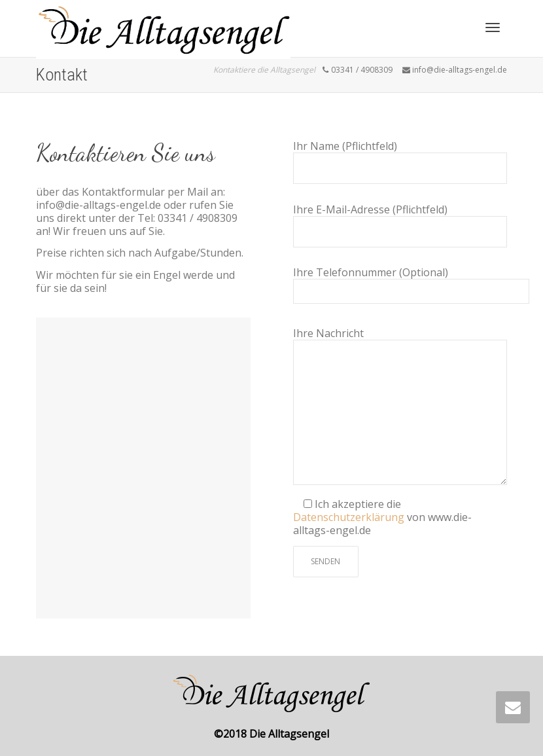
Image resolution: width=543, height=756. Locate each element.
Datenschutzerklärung (350, 517)
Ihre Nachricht (400, 406)
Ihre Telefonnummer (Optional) (411, 285)
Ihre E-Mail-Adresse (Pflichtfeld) (400, 225)
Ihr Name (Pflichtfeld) (400, 162)
